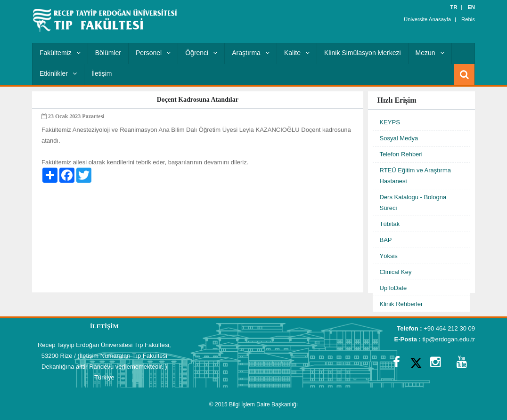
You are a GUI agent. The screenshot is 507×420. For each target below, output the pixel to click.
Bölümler (108, 53)
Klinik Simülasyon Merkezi (363, 53)
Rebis (468, 19)
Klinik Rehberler (401, 304)
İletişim (102, 73)
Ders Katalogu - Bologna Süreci (413, 202)
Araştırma (251, 53)
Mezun (430, 53)
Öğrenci (201, 53)
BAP (386, 240)
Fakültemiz (60, 53)
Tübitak (390, 224)
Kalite (297, 53)
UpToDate (393, 288)
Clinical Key (396, 272)
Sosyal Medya (399, 138)
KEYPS (390, 122)
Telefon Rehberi (401, 154)
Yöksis (389, 256)
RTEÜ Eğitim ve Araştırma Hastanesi (415, 176)
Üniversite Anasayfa (429, 19)
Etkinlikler (58, 73)
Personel (153, 53)
